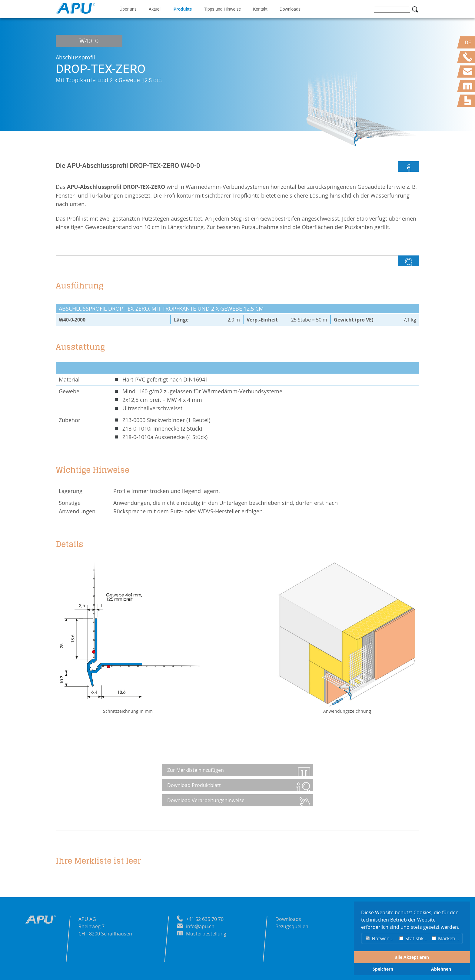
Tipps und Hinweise (223, 9)
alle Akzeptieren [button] (412, 957)
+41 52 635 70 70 (205, 919)
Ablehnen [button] (441, 969)
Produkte (183, 9)
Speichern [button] (383, 969)
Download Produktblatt (195, 785)
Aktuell (155, 9)
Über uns (128, 9)
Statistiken (414, 938)
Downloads (290, 9)
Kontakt (260, 9)
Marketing (447, 938)
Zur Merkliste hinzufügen (196, 770)
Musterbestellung (206, 934)
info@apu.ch (200, 926)
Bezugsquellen (292, 926)
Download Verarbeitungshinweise (206, 800)
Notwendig (381, 938)
